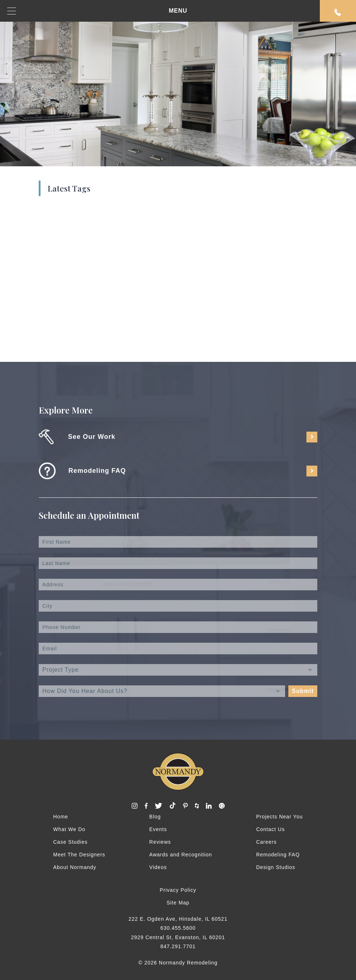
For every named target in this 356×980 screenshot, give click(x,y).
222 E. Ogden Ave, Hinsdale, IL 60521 (178, 919)
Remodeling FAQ (278, 855)
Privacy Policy (178, 890)
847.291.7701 (178, 946)
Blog (155, 817)
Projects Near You (279, 817)
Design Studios (276, 867)
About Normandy (75, 867)
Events (158, 829)
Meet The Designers (79, 855)
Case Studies (70, 842)
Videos (158, 867)
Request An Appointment (338, 12)
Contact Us (270, 829)
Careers (266, 842)
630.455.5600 (178, 928)
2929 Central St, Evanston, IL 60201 (178, 937)
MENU (97, 11)
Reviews (160, 842)
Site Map (178, 903)
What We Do (69, 829)
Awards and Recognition (181, 855)
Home (61, 817)
